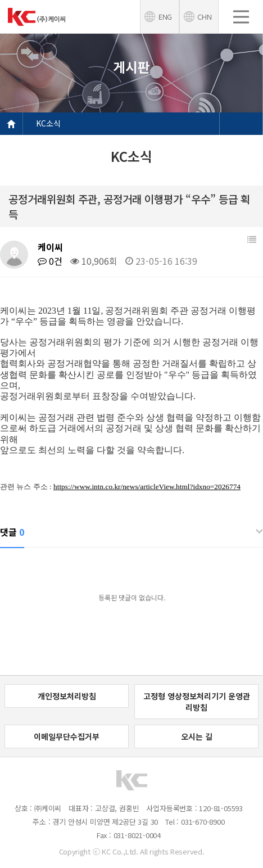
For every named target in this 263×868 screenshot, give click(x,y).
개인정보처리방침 (67, 696)
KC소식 (48, 123)
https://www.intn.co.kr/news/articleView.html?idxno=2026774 (147, 487)
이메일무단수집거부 (67, 736)
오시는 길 (197, 736)
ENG (165, 17)
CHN (204, 17)
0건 (50, 261)
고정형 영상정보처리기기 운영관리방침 (197, 702)
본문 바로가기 (0, 0)
